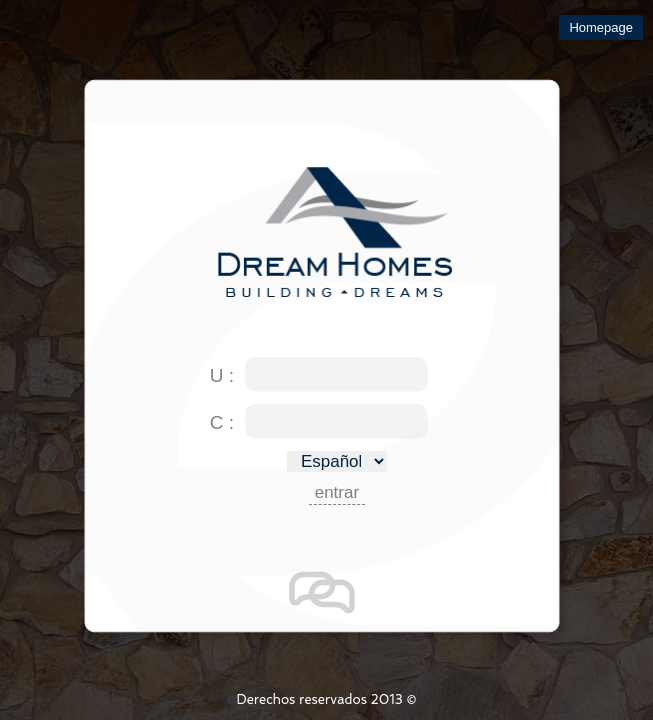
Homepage (601, 27)
